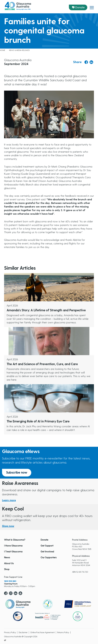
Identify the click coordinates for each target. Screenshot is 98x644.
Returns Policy (63, 632)
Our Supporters (49, 558)
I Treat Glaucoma (13, 552)
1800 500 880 (10, 581)
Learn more (9, 500)
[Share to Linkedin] (91, 62)
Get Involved (47, 552)
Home (3, 50)
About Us (9, 564)
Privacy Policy (10, 632)
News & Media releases (19, 50)
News (7, 558)
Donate (80, 7)
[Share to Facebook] (86, 62)
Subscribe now (17, 473)
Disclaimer (23, 632)
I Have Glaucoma (13, 546)
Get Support (47, 546)
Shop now (8, 526)
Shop (7, 569)
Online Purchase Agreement (42, 632)
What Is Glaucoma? (15, 540)
